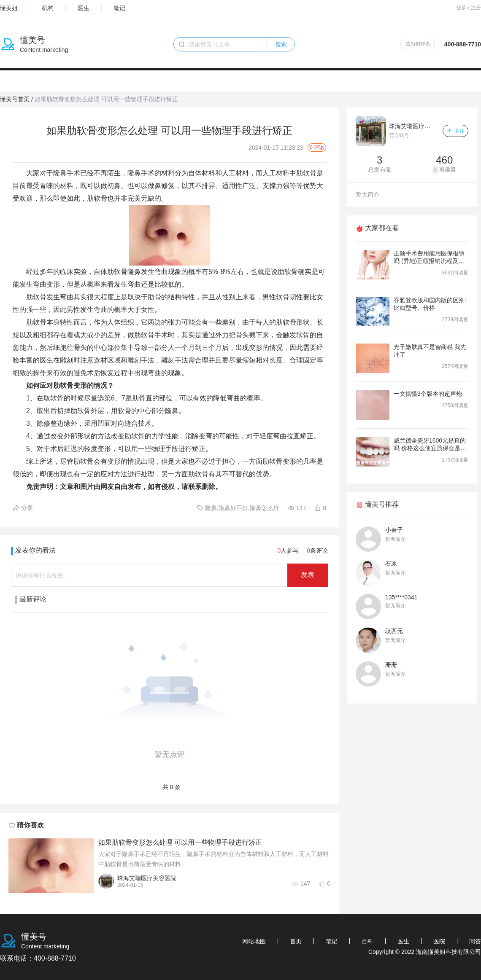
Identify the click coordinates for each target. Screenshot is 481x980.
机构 (48, 8)
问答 (475, 941)
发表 (308, 575)
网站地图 (254, 941)
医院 (439, 941)
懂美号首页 (15, 99)
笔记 (119, 8)
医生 (84, 8)
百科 (368, 941)
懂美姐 (9, 8)
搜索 (281, 44)
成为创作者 (418, 44)
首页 (296, 941)
